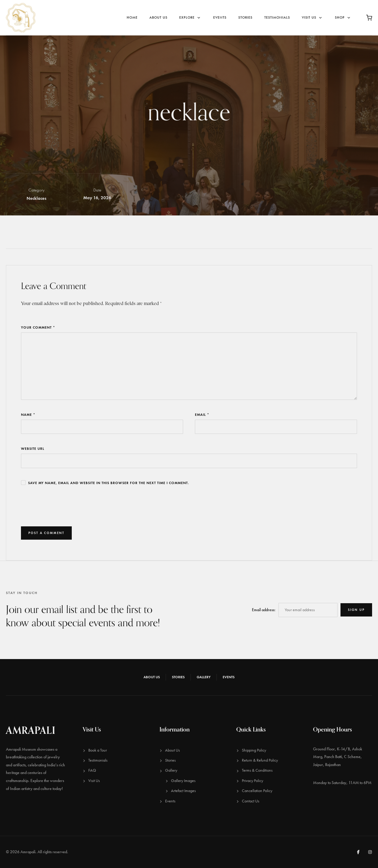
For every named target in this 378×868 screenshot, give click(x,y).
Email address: (264, 610)
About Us (158, 17)
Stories (245, 17)
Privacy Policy (252, 781)
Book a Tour (98, 750)
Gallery (204, 677)
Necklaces (36, 198)
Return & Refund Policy (260, 760)
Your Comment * (38, 327)
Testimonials (277, 17)
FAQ (92, 770)
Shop (343, 18)
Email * (202, 414)
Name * (28, 414)
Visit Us (312, 18)
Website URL (33, 448)
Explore (190, 18)
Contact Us (251, 801)
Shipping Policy (254, 750)
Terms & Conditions (257, 770)
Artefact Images (183, 791)
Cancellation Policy (257, 791)
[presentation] (66, 506)
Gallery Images (183, 781)
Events (220, 17)
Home (132, 17)
